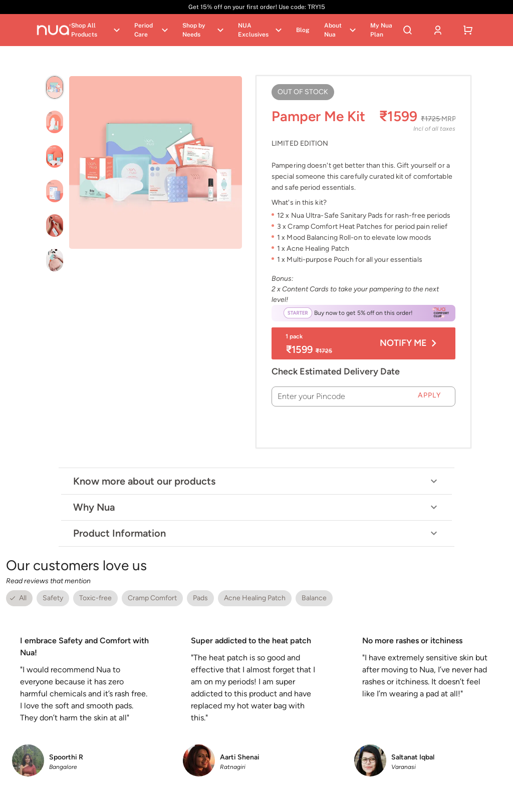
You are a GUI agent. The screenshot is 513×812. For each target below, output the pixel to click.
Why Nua (257, 507)
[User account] (438, 30)
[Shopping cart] (468, 30)
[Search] (408, 30)
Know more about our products (257, 481)
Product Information (257, 533)
